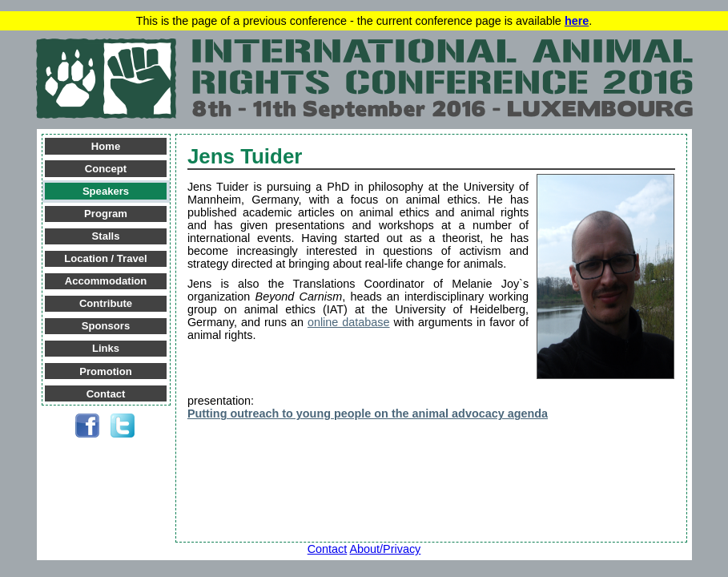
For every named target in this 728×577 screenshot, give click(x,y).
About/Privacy (386, 549)
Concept (106, 169)
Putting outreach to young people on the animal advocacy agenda (368, 414)
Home (106, 146)
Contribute (106, 303)
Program (106, 214)
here (577, 21)
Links (106, 348)
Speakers (106, 191)
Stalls (106, 236)
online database (349, 322)
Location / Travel (105, 258)
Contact (106, 394)
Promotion (105, 371)
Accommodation (106, 281)
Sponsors (106, 326)
